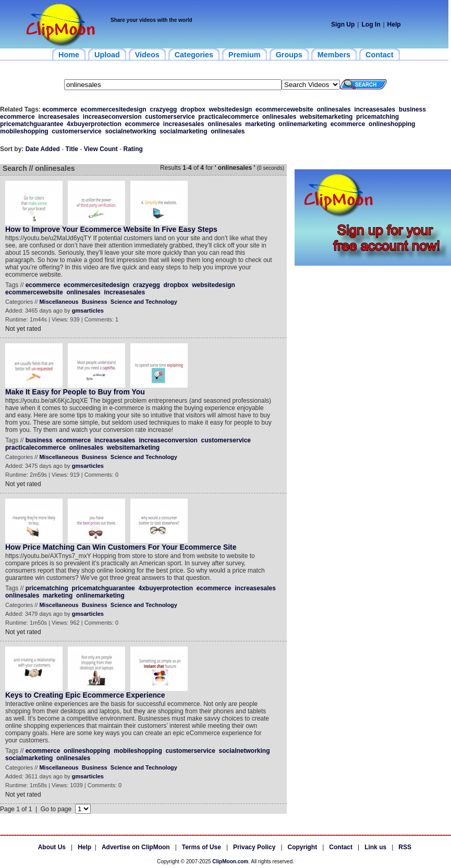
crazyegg (163, 109)
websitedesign (231, 109)
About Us (52, 847)
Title (72, 149)
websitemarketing (326, 117)
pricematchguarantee (32, 124)
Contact (341, 847)
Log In (371, 24)
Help (394, 24)
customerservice (170, 117)
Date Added (43, 149)
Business (95, 302)
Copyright (303, 847)
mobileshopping (24, 131)
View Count (101, 149)
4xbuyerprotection (94, 124)
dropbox (193, 109)
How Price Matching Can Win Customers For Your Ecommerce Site (121, 547)
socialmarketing (183, 131)
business (412, 109)
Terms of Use (202, 847)
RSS (405, 847)
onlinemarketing (303, 124)
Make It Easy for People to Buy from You (75, 392)
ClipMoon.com (230, 861)
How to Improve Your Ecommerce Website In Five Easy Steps (111, 229)
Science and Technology (144, 302)
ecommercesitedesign (114, 109)
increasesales (375, 109)
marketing (260, 124)
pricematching (377, 117)
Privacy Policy (254, 847)
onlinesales (333, 109)
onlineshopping (392, 124)
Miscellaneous (59, 302)
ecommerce (60, 109)
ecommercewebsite (284, 109)
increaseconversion (112, 117)
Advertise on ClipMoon (136, 847)
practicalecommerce (228, 117)
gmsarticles (88, 311)
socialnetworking (130, 131)
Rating (133, 149)
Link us (375, 847)
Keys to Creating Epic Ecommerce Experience (85, 695)
